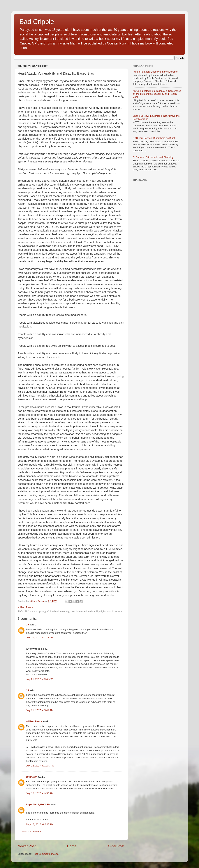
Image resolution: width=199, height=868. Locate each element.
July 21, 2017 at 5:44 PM (40, 710)
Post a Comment (32, 832)
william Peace (34, 721)
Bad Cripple (37, 22)
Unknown (32, 777)
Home (72, 846)
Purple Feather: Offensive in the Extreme (155, 72)
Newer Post (27, 846)
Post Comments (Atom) (46, 854)
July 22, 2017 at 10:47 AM (40, 766)
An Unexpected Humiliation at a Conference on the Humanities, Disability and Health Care (157, 94)
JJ (28, 625)
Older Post (116, 846)
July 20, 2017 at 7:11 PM (40, 638)
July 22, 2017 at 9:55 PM (40, 793)
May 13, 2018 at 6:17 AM (40, 824)
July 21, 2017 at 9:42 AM (40, 679)
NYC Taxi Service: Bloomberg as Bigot (154, 138)
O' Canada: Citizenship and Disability (153, 157)
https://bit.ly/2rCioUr (38, 804)
